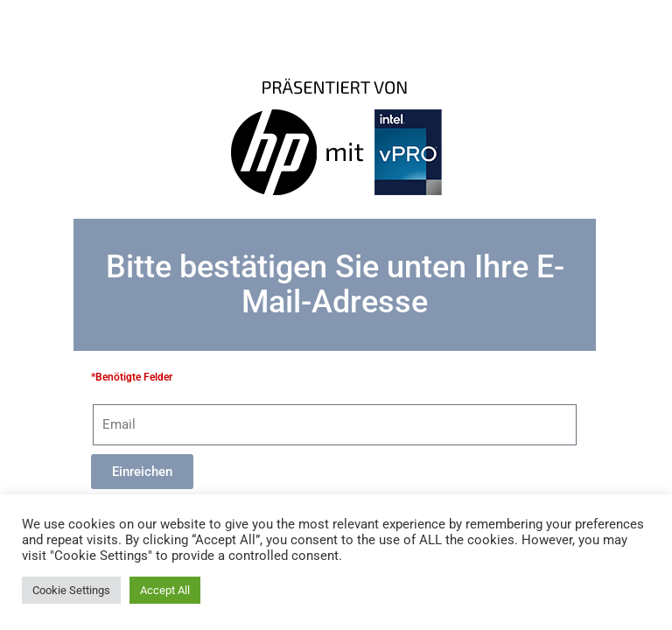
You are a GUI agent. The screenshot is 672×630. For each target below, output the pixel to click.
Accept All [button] (165, 590)
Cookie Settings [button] (71, 590)
